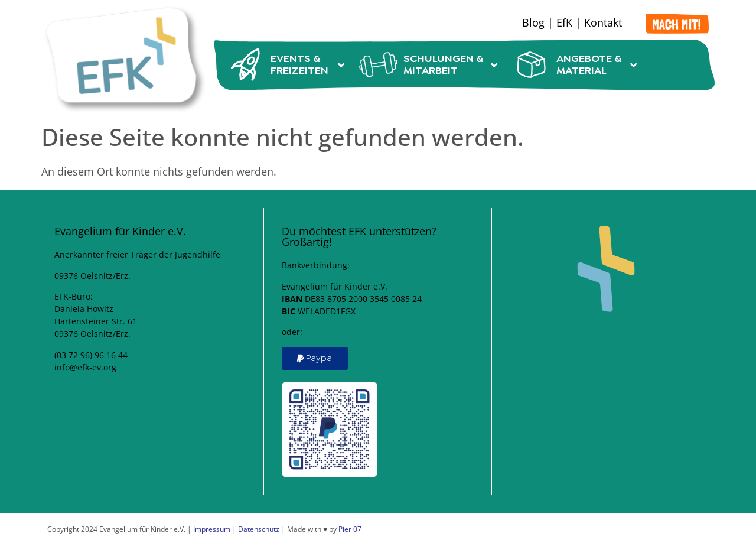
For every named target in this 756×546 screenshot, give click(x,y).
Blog (533, 22)
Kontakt (603, 22)
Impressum (212, 529)
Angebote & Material (574, 65)
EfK (564, 22)
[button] (315, 358)
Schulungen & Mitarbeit (428, 65)
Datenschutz (259, 529)
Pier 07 (350, 529)
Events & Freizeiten (286, 65)
